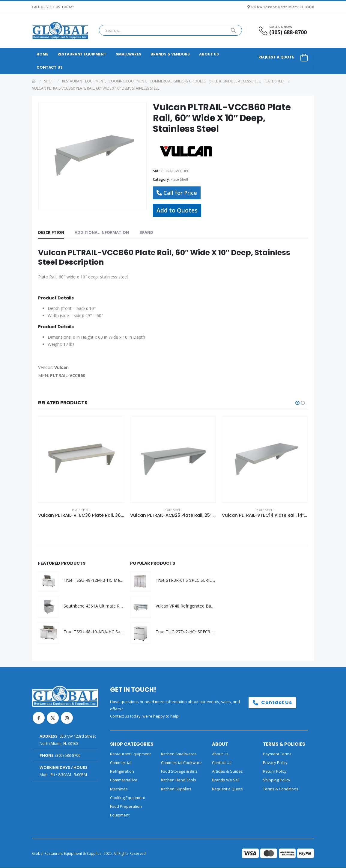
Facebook (39, 718)
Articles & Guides (227, 772)
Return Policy (275, 772)
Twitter (53, 718)
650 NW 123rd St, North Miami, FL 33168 (282, 7)
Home (42, 54)
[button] (297, 403)
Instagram (67, 718)
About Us (209, 54)
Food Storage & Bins (179, 772)
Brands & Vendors (170, 54)
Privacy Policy (275, 763)
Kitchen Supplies (176, 789)
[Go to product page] (81, 460)
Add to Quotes (177, 210)
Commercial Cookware (181, 763)
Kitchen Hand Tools (179, 780)
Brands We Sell (226, 780)
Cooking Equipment (128, 798)
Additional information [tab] (102, 232)
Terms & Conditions (281, 789)
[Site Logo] (60, 30)
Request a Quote (276, 57)
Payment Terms (277, 754)
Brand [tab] (146, 232)
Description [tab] (51, 232)
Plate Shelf (179, 179)
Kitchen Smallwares (179, 754)
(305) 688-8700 (68, 756)
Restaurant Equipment (82, 54)
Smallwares (128, 54)
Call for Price (177, 193)
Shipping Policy (277, 780)
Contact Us (50, 67)
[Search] (233, 30)
